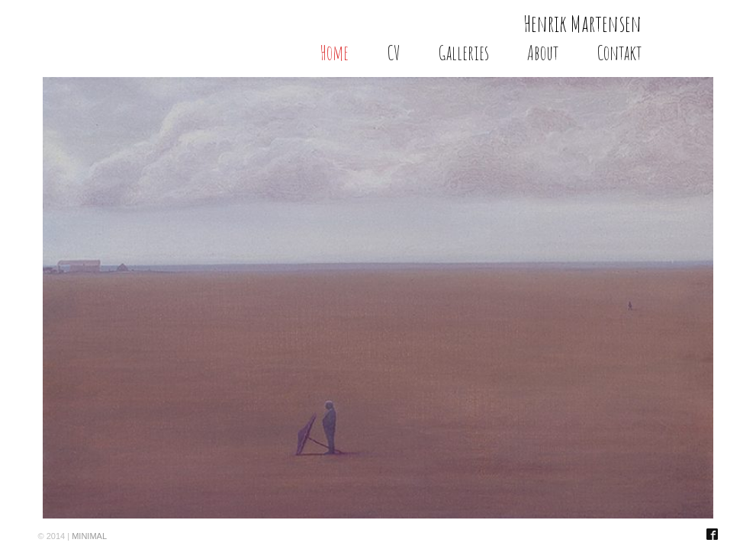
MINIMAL (89, 536)
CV (393, 53)
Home (334, 53)
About (543, 53)
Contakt (619, 53)
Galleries (463, 53)
